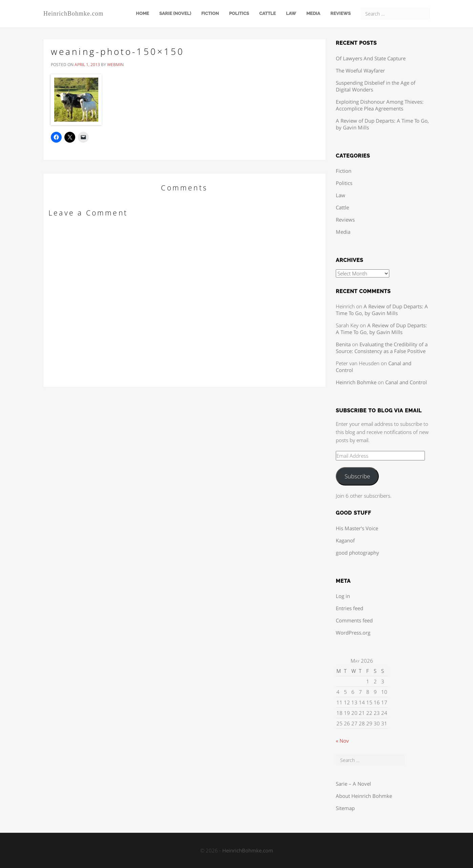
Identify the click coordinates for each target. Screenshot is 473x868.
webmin (115, 65)
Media (313, 13)
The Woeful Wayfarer (360, 70)
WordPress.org (353, 633)
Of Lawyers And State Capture (371, 58)
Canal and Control (406, 382)
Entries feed (349, 608)
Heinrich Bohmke (356, 382)
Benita (343, 344)
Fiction (210, 13)
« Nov (342, 741)
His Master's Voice (357, 528)
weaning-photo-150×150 (118, 51)
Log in (343, 596)
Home (142, 13)
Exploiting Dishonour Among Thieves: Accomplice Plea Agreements (380, 105)
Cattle (268, 13)
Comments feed (354, 620)
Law (291, 13)
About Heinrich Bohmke (364, 796)
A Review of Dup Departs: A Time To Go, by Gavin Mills (382, 310)
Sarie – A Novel (353, 784)
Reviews (341, 13)
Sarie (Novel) (175, 13)
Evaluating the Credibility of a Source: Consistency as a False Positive (382, 348)
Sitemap (345, 808)
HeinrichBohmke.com (73, 14)
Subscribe (357, 476)
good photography (357, 553)
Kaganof (345, 540)
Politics (239, 13)
